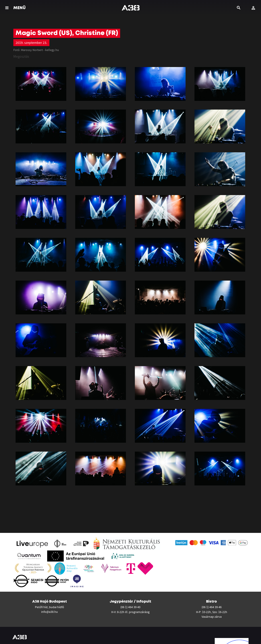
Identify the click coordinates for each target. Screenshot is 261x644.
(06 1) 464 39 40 (130, 607)
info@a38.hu (50, 612)
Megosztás (21, 56)
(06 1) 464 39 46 (212, 607)
